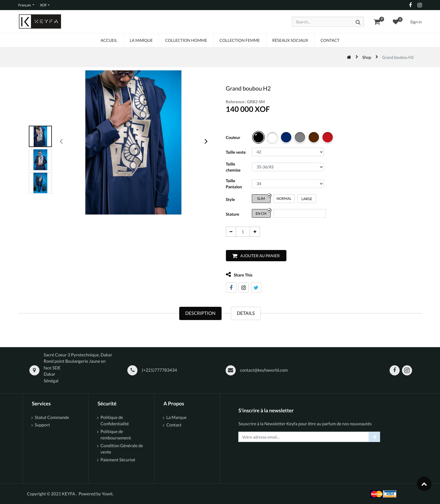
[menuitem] (109, 40)
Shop (367, 57)
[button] (253, 256)
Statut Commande (52, 418)
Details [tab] (246, 313)
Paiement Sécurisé (118, 460)
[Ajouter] (252, 232)
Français (25, 5)
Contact (174, 425)
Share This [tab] (236, 274)
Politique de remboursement (116, 435)
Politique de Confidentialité (115, 421)
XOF (44, 5)
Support (43, 425)
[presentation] (62, 141)
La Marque (176, 418)
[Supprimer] (228, 232)
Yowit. (108, 494)
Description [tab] (200, 313)
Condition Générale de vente (122, 449)
